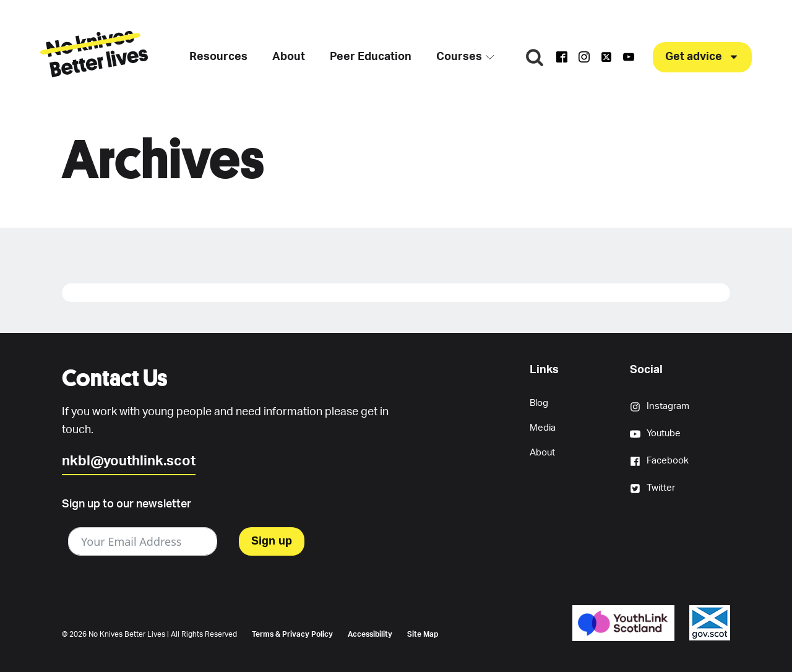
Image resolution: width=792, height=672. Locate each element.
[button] (702, 57)
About (289, 57)
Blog (539, 403)
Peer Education (371, 57)
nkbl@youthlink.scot (129, 461)
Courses (465, 57)
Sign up (272, 541)
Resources (218, 57)
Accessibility (370, 634)
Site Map (423, 634)
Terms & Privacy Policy (292, 634)
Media (543, 428)
